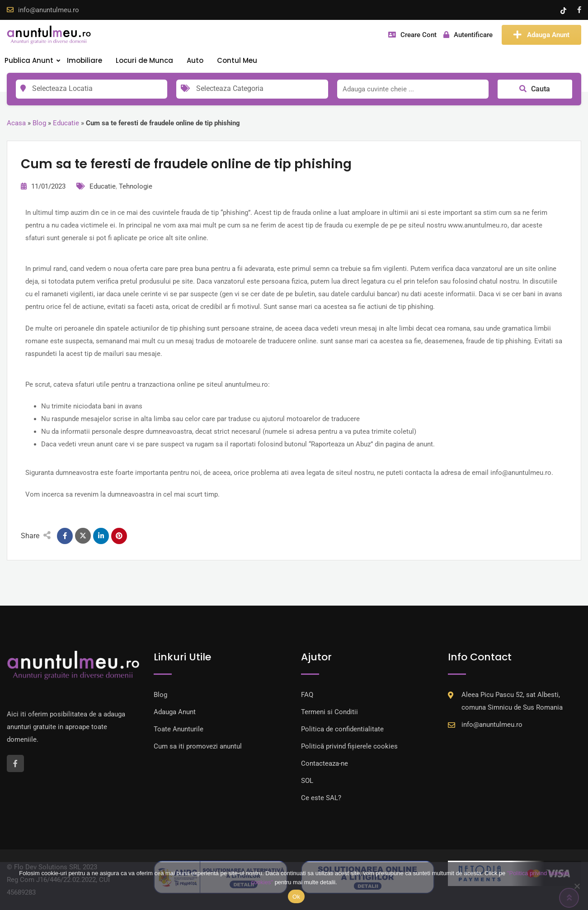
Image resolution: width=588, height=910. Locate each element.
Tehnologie (136, 186)
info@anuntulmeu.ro (49, 10)
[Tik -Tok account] (564, 10)
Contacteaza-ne (325, 763)
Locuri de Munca (144, 60)
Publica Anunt (29, 60)
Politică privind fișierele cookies (349, 746)
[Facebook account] (579, 10)
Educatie (66, 123)
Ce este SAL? (321, 798)
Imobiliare (85, 60)
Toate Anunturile (179, 729)
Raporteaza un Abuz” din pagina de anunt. (373, 444)
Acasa (16, 123)
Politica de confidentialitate (342, 729)
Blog (39, 123)
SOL (307, 781)
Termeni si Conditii (329, 712)
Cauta (535, 89)
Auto (195, 60)
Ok (296, 897)
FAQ (307, 695)
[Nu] (577, 886)
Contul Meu (237, 60)
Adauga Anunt (541, 35)
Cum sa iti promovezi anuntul (198, 746)
